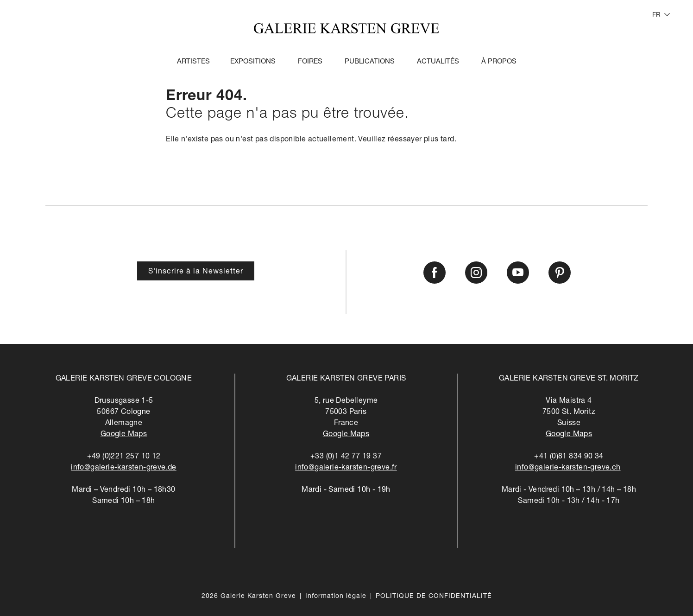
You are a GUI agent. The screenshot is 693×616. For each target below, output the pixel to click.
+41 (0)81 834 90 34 (569, 457)
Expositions (253, 62)
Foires (310, 62)
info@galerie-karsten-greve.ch (568, 468)
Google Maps (124, 435)
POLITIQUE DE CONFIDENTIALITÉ (434, 597)
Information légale (336, 597)
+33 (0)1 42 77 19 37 (346, 457)
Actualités (438, 62)
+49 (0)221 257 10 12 (124, 457)
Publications (370, 62)
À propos (499, 62)
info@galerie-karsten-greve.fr (346, 468)
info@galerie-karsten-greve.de (124, 468)
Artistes (193, 62)
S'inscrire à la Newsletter (196, 272)
